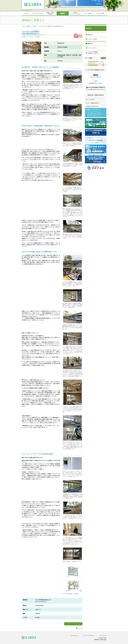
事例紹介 (29, 26)
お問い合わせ (99, 4)
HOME (23, 26)
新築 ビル (35, 26)
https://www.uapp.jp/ (41, 601)
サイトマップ (103, 636)
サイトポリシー (74, 636)
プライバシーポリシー (89, 636)
